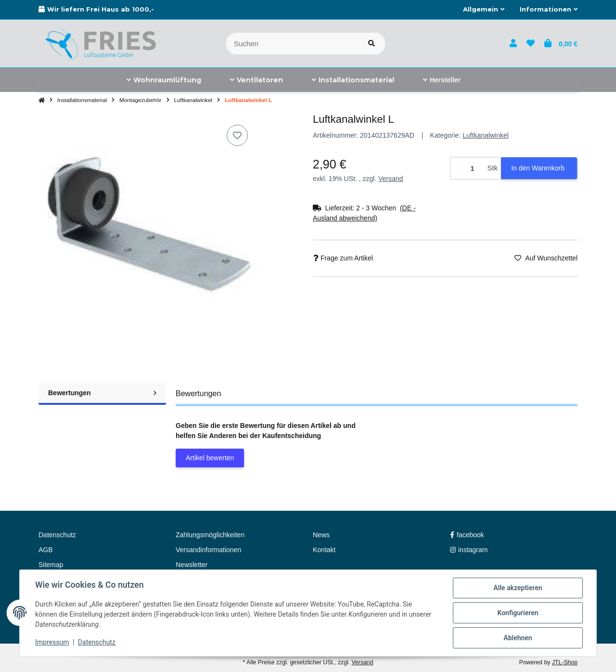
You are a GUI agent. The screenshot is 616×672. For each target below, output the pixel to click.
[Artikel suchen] (372, 44)
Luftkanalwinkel (486, 135)
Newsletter (192, 565)
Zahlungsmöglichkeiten (210, 535)
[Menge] (467, 168)
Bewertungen (102, 393)
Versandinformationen (208, 550)
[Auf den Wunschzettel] (237, 135)
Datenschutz (97, 642)
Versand (391, 179)
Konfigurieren (518, 613)
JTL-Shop (565, 662)
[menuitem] (164, 80)
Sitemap (51, 565)
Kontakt (324, 550)
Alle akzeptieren (518, 588)
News (321, 535)
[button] (484, 10)
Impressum (52, 642)
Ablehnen (518, 638)
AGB (46, 550)
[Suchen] (292, 44)
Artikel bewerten (210, 458)
